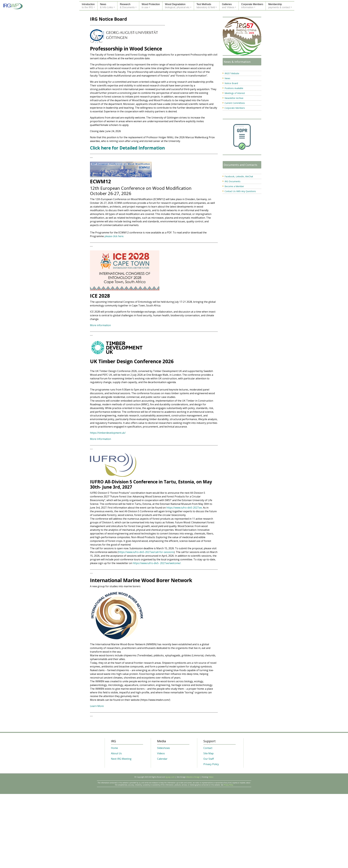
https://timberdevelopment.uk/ (108, 433)
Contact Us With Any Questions (240, 191)
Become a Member (234, 186)
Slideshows (164, 748)
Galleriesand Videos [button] (228, 6)
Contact (208, 748)
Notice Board (231, 83)
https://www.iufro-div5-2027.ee (184, 508)
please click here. (114, 236)
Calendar (162, 759)
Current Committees (235, 103)
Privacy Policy (211, 764)
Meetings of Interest (235, 93)
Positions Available (234, 88)
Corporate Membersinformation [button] (252, 6)
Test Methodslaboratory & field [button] (206, 6)
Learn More (97, 706)
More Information (100, 439)
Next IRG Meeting (121, 759)
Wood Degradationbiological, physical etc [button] (177, 6)
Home (114, 748)
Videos (161, 753)
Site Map (208, 753)
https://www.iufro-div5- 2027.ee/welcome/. (157, 563)
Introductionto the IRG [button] (88, 6)
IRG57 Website (232, 73)
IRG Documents (232, 181)
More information (100, 325)
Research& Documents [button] (127, 6)
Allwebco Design (193, 777)
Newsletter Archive (234, 98)
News (227, 78)
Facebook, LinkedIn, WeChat (239, 176)
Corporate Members (235, 108)
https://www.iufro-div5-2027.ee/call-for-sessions (146, 552)
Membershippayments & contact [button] (279, 6)
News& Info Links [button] (106, 6)
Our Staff (209, 759)
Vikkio (211, 777)
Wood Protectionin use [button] (151, 6)
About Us (116, 753)
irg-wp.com (170, 777)
